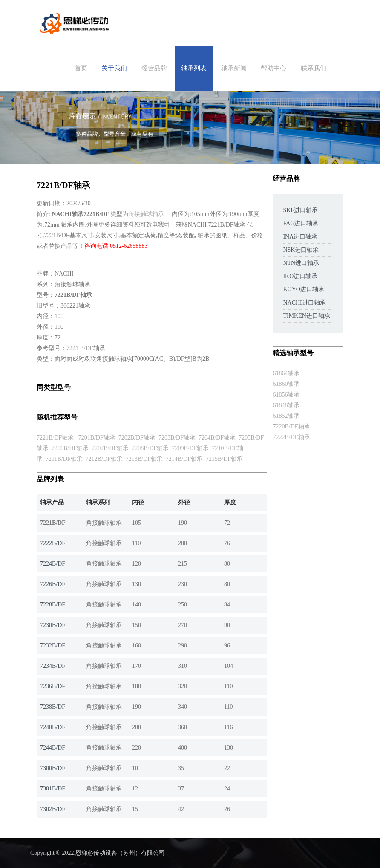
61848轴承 (286, 405)
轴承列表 (194, 68)
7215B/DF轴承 (224, 459)
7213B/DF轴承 (144, 459)
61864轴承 (286, 373)
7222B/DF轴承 (291, 437)
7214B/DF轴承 (184, 459)
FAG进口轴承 (301, 223)
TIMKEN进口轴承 (306, 316)
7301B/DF (53, 789)
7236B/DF (53, 686)
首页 (81, 68)
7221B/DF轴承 (55, 438)
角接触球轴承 (146, 214)
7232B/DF (53, 645)
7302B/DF (53, 809)
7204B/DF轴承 (217, 438)
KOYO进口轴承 (303, 289)
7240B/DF (53, 727)
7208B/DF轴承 (150, 448)
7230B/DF (53, 625)
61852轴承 (286, 416)
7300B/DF (53, 768)
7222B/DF (53, 543)
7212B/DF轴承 (104, 459)
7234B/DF (53, 666)
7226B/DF (53, 584)
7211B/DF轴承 (64, 459)
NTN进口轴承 (301, 263)
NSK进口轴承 (301, 250)
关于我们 (114, 68)
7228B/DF (53, 605)
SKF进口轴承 (300, 210)
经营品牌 (154, 68)
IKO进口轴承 (300, 276)
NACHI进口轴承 (304, 303)
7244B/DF (53, 748)
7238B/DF (53, 707)
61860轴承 (286, 384)
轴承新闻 (234, 68)
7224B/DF (53, 564)
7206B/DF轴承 (70, 448)
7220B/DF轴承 (291, 427)
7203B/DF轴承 (177, 438)
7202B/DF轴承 (137, 438)
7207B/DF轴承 (110, 448)
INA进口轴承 (300, 237)
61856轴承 (286, 395)
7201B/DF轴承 (97, 438)
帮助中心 (273, 68)
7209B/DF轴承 (190, 448)
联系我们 (314, 68)
